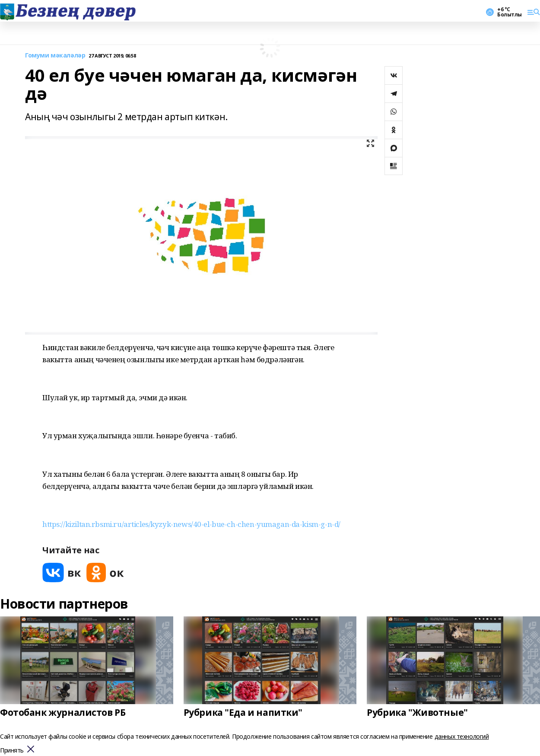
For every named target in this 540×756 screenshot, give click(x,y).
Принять (12, 751)
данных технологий (462, 736)
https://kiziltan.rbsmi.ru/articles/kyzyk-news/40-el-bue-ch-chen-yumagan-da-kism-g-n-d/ (191, 524)
